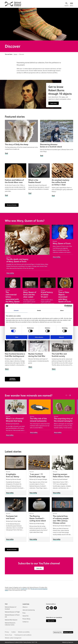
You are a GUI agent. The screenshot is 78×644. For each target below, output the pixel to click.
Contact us (25, 622)
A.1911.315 (24, 589)
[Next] (70, 396)
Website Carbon (68, 632)
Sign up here (51, 621)
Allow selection (39, 337)
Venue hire (26, 616)
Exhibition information (12, 379)
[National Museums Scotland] (13, 4)
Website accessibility (24, 632)
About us (25, 607)
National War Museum (11, 620)
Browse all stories (12, 205)
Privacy (7, 632)
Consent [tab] (16, 310)
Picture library (26, 619)
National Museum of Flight (12, 612)
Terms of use (8, 635)
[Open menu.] (72, 4)
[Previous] (67, 396)
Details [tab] (39, 310)
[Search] (66, 4)
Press (24, 613)
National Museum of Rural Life (12, 616)
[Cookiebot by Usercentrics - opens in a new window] (65, 306)
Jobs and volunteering (29, 610)
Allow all (61, 337)
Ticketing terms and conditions (23, 635)
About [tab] (62, 310)
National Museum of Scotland (11, 608)
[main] (39, 300)
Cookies (13, 632)
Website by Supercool (68, 642)
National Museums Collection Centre (10, 624)
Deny (17, 337)
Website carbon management (13, 638)
